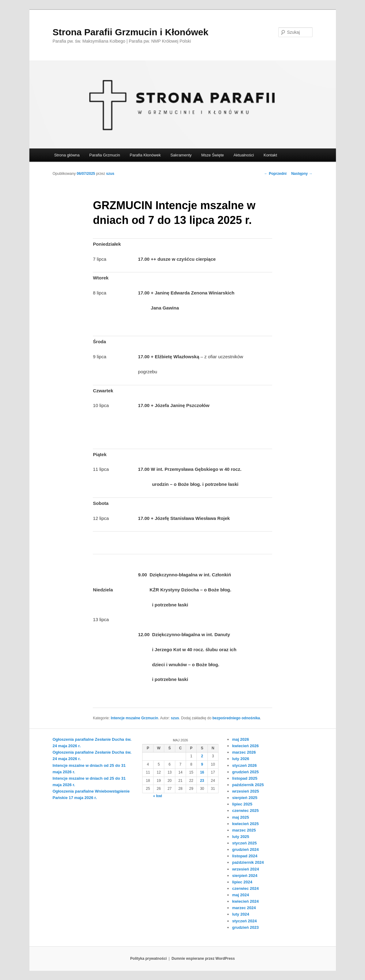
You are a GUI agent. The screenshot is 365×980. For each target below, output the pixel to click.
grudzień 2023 (245, 927)
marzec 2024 (244, 908)
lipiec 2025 (242, 804)
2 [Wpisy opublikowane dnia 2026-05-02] (202, 756)
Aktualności (244, 155)
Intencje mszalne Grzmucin (134, 718)
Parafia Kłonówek (145, 155)
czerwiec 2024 (245, 888)
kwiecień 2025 (245, 824)
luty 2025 (241, 837)
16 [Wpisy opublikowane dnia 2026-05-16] (202, 772)
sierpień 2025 (245, 798)
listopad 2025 (245, 778)
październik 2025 (248, 785)
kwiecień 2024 (245, 901)
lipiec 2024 (242, 882)
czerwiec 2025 (245, 811)
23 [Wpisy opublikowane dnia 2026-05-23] (202, 781)
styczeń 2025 (244, 843)
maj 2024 (240, 895)
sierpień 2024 (245, 876)
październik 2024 (248, 862)
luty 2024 (241, 914)
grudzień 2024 (245, 849)
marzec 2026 (244, 752)
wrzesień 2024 (245, 869)
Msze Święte (213, 155)
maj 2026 (240, 739)
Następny (302, 174)
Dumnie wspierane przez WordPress (203, 959)
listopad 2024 (245, 856)
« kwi (157, 796)
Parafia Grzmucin (105, 155)
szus (110, 174)
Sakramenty (181, 155)
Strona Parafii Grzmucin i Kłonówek (131, 32)
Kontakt (270, 155)
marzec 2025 (244, 830)
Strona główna (67, 155)
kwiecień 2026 (245, 746)
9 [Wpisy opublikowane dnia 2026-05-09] (202, 764)
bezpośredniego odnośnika (236, 718)
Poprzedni (275, 174)
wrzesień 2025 (245, 791)
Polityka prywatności (148, 959)
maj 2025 (240, 817)
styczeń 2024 (244, 921)
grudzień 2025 (245, 772)
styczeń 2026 (244, 765)
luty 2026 (241, 759)
